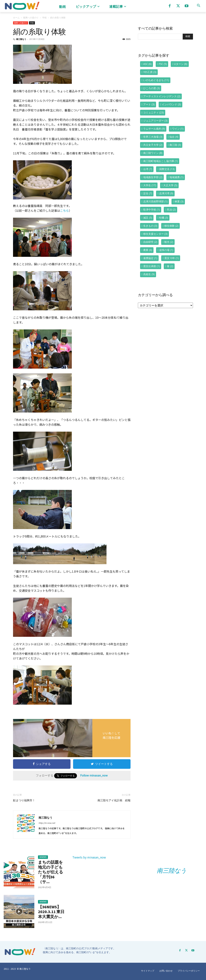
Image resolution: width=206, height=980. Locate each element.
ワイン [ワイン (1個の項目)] (178, 129)
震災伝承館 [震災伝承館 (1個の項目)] (151, 266)
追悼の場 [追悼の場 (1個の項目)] (166, 250)
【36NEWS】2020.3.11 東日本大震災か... (51, 912)
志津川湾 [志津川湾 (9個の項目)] (166, 193)
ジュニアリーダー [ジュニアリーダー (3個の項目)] (155, 121)
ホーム (16, 18)
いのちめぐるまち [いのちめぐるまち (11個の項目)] (156, 80)
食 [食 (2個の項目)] (170, 266)
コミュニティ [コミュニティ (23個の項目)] (153, 112)
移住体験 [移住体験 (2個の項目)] (171, 226)
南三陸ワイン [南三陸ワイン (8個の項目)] (153, 153)
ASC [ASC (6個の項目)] (147, 64)
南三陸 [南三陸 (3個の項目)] (175, 145)
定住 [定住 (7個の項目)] (148, 193)
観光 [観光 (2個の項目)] (169, 242)
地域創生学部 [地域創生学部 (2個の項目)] (153, 177)
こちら (64, 210)
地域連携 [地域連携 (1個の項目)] (176, 177)
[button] (198, 6)
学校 (44, 18)
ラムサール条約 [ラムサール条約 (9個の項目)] (154, 129)
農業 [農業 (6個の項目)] (148, 250)
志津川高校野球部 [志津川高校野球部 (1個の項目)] (155, 201)
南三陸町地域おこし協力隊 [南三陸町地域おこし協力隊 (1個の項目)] (160, 161)
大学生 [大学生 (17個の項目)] (150, 185)
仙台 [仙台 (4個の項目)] (174, 137)
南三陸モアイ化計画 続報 (114, 800)
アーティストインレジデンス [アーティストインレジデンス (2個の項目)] (162, 96)
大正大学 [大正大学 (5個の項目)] (170, 185)
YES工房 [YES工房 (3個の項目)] (150, 72)
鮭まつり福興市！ (24, 800)
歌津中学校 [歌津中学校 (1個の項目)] (151, 209)
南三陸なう (21, 39)
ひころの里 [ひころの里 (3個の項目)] (151, 88)
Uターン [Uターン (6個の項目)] (181, 64)
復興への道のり (31, 18)
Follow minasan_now (94, 775)
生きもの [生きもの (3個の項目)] (150, 226)
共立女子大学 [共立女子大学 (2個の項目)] (153, 145)
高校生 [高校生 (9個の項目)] (149, 274)
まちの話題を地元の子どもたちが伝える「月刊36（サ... (51, 872)
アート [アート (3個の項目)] (149, 104)
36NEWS (43, 857)
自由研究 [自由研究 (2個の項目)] (150, 242)
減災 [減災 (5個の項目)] (148, 218)
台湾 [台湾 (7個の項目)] (148, 169)
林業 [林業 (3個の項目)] (179, 201)
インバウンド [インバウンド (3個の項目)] (171, 104)
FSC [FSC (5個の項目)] (163, 64)
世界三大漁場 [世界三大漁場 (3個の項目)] (153, 137)
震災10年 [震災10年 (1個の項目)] (171, 258)
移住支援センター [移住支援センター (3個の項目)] (155, 234)
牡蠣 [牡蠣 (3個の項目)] (164, 218)
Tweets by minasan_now (89, 857)
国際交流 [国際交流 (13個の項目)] (167, 169)
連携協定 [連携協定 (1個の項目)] (150, 258)
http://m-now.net (47, 823)
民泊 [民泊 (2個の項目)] (171, 209)
